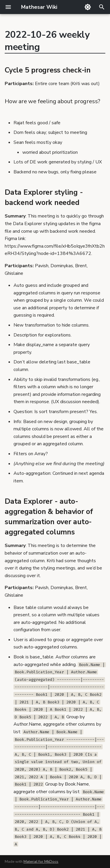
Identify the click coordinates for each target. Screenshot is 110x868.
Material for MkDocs (41, 862)
